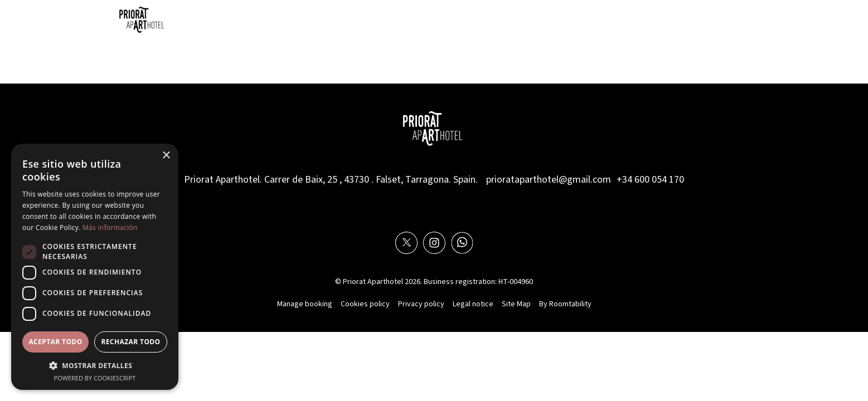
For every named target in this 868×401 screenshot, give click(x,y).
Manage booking (305, 304)
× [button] (166, 156)
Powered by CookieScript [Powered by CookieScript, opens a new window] (95, 378)
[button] (95, 365)
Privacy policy (421, 304)
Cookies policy (365, 304)
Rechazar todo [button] (130, 342)
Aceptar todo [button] (55, 342)
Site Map (516, 304)
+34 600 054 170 (650, 180)
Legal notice (473, 304)
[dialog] (95, 267)
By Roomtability (565, 304)
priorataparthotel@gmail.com (549, 180)
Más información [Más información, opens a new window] (110, 228)
